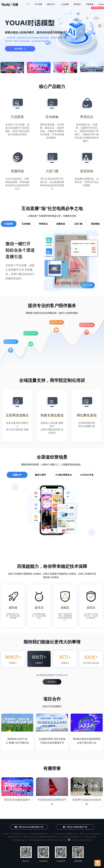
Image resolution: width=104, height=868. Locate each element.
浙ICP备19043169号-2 (59, 840)
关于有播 (38, 4)
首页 (28, 4)
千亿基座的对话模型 (97, 8)
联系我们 (77, 4)
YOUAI (101, 4)
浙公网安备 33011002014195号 (80, 840)
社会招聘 (65, 4)
